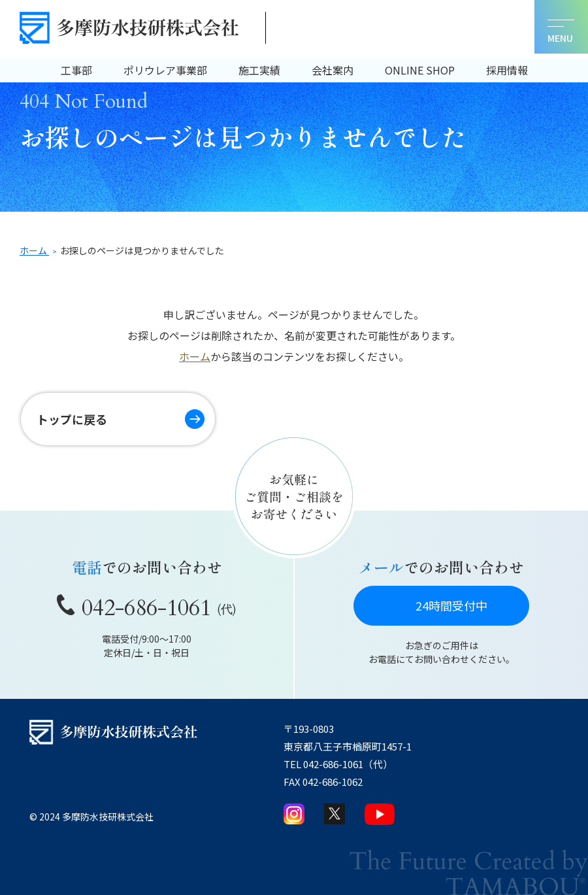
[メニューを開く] (561, 27)
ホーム (195, 356)
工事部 (76, 70)
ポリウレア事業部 (165, 70)
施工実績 (259, 70)
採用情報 (507, 70)
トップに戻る (72, 419)
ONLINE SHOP (420, 70)
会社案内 (333, 70)
